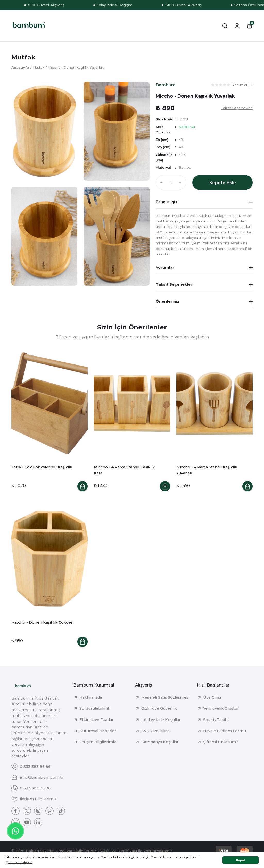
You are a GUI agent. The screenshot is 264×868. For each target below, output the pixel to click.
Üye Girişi (212, 697)
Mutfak (23, 57)
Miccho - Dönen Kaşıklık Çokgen (42, 622)
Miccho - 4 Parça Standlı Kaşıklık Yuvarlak (207, 470)
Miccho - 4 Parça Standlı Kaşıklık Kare (124, 470)
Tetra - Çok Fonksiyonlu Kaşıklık (42, 467)
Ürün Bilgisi (167, 202)
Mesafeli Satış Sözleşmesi (165, 697)
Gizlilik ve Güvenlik (159, 708)
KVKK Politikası (156, 731)
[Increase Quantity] (181, 183)
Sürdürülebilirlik (95, 708)
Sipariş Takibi (216, 720)
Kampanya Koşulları (160, 742)
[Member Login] (237, 26)
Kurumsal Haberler (98, 731)
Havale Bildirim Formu (225, 731)
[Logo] (29, 26)
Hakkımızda (91, 697)
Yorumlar (165, 267)
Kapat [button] (241, 860)
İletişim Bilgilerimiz (98, 742)
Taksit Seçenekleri (175, 284)
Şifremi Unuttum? (221, 742)
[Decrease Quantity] (160, 183)
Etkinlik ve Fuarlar (96, 720)
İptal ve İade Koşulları (161, 720)
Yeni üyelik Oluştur (221, 708)
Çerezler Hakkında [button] (19, 862)
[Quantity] (171, 183)
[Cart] (250, 26)
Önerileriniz (168, 301)
